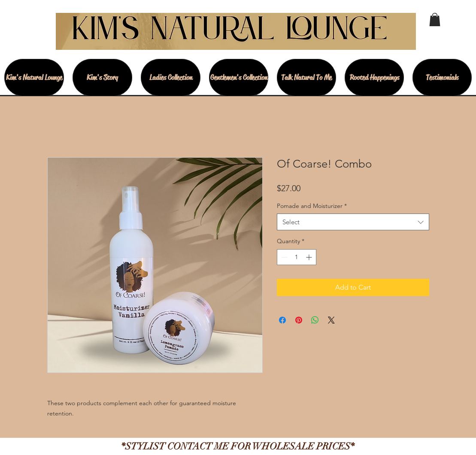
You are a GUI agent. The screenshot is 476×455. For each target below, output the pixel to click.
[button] (435, 20)
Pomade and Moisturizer (312, 206)
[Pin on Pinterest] (299, 320)
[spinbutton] (297, 257)
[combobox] (353, 222)
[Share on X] (331, 320)
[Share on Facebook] (282, 320)
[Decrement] (283, 257)
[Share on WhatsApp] (315, 320)
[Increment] (310, 257)
